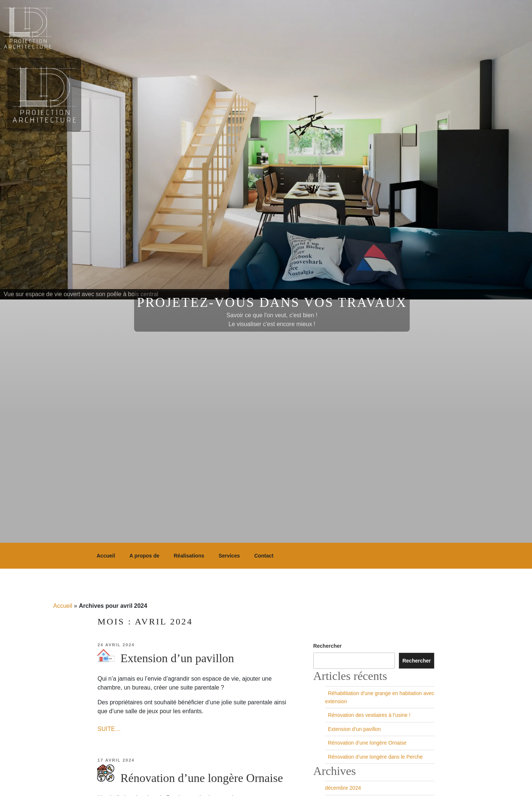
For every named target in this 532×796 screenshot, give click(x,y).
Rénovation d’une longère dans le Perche (374, 757)
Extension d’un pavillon (166, 658)
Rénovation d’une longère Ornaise (190, 778)
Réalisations (189, 556)
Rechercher (328, 646)
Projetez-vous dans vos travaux (272, 302)
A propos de (144, 556)
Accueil (106, 556)
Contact (264, 556)
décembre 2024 (343, 788)
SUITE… (109, 729)
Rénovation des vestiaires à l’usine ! (368, 715)
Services (229, 556)
